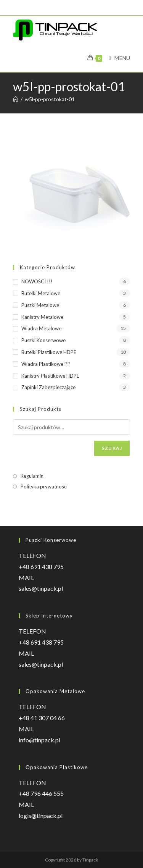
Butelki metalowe (41, 293)
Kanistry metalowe (42, 317)
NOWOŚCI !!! (37, 281)
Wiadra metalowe (41, 328)
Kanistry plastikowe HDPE (50, 376)
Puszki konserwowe (43, 340)
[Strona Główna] (16, 99)
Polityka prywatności (44, 487)
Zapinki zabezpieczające (48, 387)
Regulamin (32, 476)
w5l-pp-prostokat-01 (50, 99)
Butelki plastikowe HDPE (49, 352)
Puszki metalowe (40, 305)
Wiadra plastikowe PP (46, 364)
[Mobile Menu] (117, 58)
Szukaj (112, 448)
